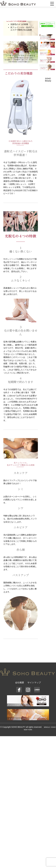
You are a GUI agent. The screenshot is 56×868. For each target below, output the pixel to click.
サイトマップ (34, 683)
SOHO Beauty (48, 80)
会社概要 (20, 683)
